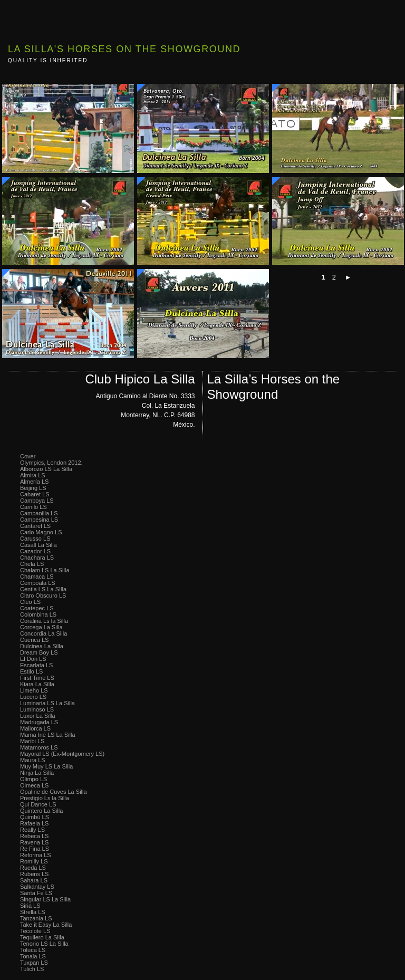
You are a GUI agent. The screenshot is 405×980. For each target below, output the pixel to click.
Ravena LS (34, 842)
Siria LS (30, 906)
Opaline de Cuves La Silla (54, 792)
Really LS (32, 830)
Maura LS (33, 760)
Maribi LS (32, 741)
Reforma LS (36, 855)
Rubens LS (34, 874)
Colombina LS (38, 614)
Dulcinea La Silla (42, 646)
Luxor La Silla (38, 716)
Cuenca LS (34, 640)
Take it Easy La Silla (46, 925)
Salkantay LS (37, 887)
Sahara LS (34, 880)
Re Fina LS (35, 849)
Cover (28, 456)
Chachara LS (37, 558)
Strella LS (33, 912)
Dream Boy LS (39, 652)
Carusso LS (35, 539)
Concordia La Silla (44, 633)
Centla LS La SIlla (43, 589)
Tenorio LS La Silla (44, 944)
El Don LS (33, 659)
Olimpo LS (33, 779)
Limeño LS (34, 690)
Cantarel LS (35, 526)
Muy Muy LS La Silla (46, 766)
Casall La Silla (38, 545)
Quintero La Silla (41, 811)
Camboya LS (37, 501)
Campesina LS (39, 520)
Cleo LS (30, 602)
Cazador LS (35, 551)
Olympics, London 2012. (51, 463)
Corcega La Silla (41, 627)
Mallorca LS (35, 728)
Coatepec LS (37, 608)
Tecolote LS (35, 931)
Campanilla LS (39, 513)
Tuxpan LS (34, 963)
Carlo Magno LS (41, 532)
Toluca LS (33, 950)
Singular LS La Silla (45, 899)
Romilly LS (34, 861)
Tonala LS (33, 956)
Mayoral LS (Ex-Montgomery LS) (62, 754)
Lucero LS (33, 697)
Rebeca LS (34, 836)
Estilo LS (31, 671)
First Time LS (37, 678)
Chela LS (32, 564)
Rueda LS (33, 868)
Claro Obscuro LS (43, 595)
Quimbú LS (35, 817)
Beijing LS (33, 488)
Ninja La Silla (37, 773)
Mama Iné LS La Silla (48, 735)
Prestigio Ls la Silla (45, 798)
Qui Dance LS (38, 804)
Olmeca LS (34, 785)
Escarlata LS (36, 665)
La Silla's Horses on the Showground (124, 49)
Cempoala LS (38, 583)
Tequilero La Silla (42, 937)
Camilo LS (33, 507)
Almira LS (33, 475)
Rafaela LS (34, 823)
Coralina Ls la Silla (44, 621)
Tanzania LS (36, 918)
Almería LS (34, 482)
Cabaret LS (35, 494)
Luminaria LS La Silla (47, 703)
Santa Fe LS (36, 893)
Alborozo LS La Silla (46, 469)
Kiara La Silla (37, 684)
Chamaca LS (37, 577)
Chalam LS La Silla (45, 570)
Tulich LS (32, 969)
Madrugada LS (39, 722)
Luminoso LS (37, 709)
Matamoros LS (39, 747)
